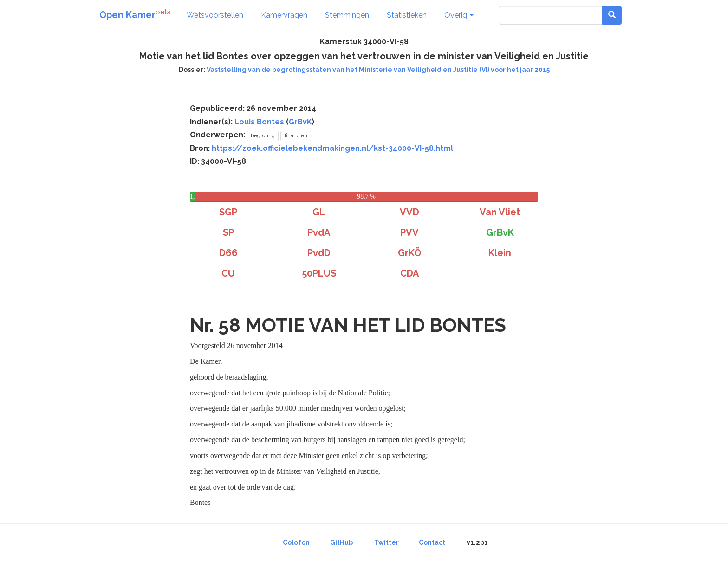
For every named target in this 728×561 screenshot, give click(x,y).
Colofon (296, 542)
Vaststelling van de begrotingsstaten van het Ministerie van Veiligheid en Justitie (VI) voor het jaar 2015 (378, 70)
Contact (432, 542)
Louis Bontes (259, 122)
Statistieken (407, 15)
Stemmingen (347, 15)
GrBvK (300, 122)
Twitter (387, 542)
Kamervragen (284, 15)
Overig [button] (459, 15)
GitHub (341, 542)
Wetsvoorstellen (215, 15)
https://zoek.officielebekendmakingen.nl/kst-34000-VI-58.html (332, 148)
